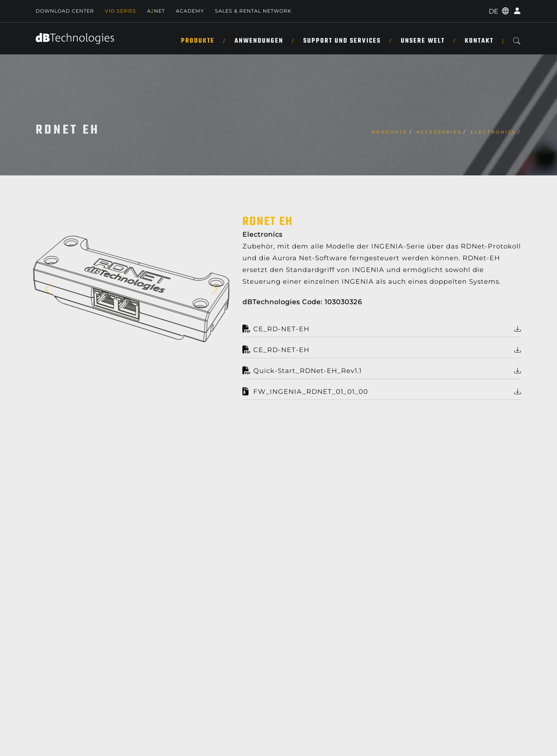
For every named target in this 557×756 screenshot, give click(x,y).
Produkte (198, 41)
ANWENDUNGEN (259, 41)
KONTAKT (479, 41)
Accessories (439, 132)
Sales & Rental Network (253, 11)
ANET (156, 11)
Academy (190, 11)
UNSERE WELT (423, 41)
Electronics (493, 132)
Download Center (65, 11)
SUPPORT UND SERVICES (342, 41)
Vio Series (121, 11)
